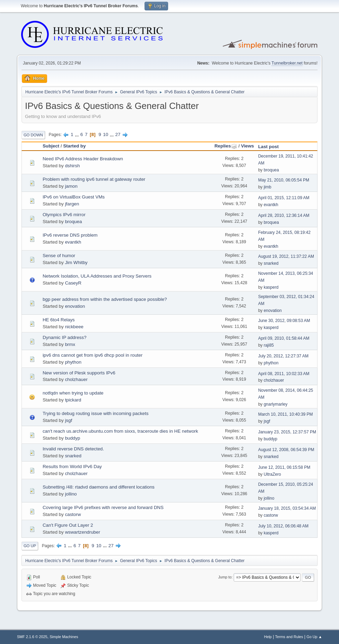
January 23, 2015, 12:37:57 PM (287, 432)
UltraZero (272, 474)
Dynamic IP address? (64, 337)
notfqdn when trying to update (73, 393)
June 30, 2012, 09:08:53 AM (284, 321)
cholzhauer (76, 379)
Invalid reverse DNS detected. (73, 449)
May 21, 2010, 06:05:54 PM (284, 180)
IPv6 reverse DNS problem (70, 235)
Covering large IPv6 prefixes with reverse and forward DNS (103, 507)
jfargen (72, 204)
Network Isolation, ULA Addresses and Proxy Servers (97, 276)
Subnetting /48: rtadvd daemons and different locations (99, 487)
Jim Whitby (76, 262)
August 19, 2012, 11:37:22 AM (286, 256)
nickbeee (74, 327)
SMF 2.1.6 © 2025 (32, 637)
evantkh (271, 205)
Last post (268, 147)
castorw (73, 514)
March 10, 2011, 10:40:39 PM (286, 414)
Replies (226, 146)
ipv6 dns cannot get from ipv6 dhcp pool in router (93, 355)
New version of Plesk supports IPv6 (79, 373)
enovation (75, 306)
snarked (271, 263)
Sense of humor (59, 256)
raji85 (269, 345)
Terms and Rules (289, 637)
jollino (71, 494)
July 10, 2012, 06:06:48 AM (283, 526)
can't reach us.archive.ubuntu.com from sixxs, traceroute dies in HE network (120, 431)
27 (118, 134)
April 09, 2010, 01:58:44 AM (284, 338)
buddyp (72, 438)
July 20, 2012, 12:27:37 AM (283, 356)
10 (106, 134)
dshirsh (72, 166)
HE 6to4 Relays (59, 320)
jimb (268, 187)
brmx (70, 344)
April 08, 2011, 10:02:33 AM (284, 374)
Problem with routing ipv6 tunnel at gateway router (94, 179)
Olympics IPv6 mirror (64, 215)
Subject (51, 146)
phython (73, 362)
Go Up (30, 546)
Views (247, 146)
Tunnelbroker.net (287, 63)
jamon (71, 186)
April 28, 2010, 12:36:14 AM (284, 215)
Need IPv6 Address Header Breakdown (83, 159)
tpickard (73, 400)
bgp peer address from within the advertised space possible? (105, 299)
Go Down (33, 135)
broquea (271, 170)
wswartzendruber (82, 532)
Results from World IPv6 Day (72, 467)
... (77, 134)
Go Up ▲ (314, 637)
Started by (74, 146)
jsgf (68, 420)
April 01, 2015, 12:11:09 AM (284, 198)
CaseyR (73, 283)
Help (268, 637)
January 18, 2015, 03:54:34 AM (287, 508)
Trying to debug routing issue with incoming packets (95, 413)
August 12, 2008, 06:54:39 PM (286, 450)
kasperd (271, 287)
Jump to (225, 577)
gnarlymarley (276, 404)
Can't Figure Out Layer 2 (68, 525)
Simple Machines (64, 637)
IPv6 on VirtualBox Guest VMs (74, 197)
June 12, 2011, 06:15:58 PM (284, 467)
